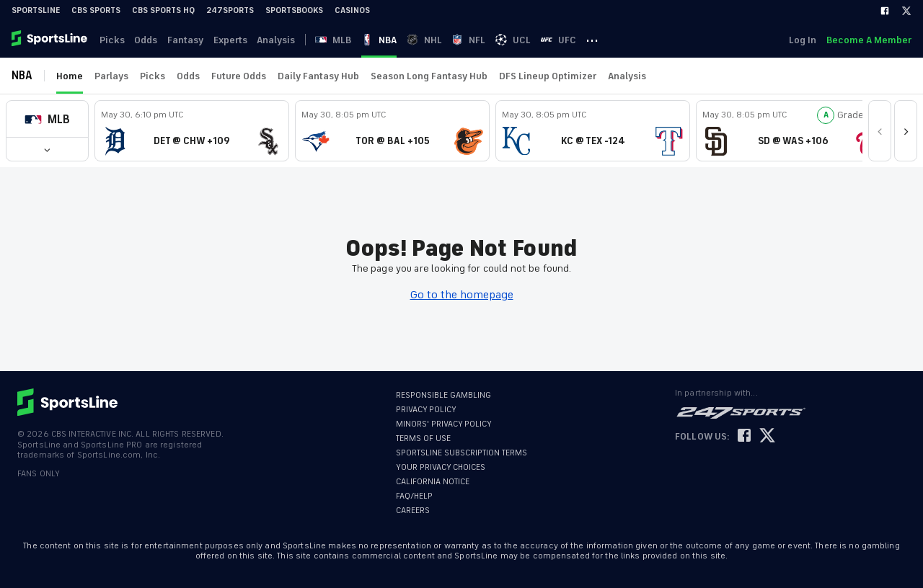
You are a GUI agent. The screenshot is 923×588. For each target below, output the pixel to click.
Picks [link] (114, 40)
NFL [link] (486, 40)
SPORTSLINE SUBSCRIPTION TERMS (461, 453)
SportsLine (36, 10)
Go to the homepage (462, 295)
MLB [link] (345, 40)
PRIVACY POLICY (426, 410)
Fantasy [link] (190, 40)
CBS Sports (96, 10)
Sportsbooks (294, 10)
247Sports (230, 10)
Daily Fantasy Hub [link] (318, 76)
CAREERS (413, 511)
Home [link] (70, 76)
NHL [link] (440, 40)
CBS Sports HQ (163, 10)
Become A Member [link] (869, 40)
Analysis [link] (284, 40)
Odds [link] (149, 40)
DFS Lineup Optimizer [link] (548, 76)
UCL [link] (532, 40)
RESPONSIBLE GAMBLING (443, 395)
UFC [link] (579, 40)
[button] (47, 119)
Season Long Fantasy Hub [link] (429, 76)
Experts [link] (237, 40)
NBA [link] (393, 40)
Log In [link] (801, 40)
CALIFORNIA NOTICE (433, 482)
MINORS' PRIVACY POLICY (444, 424)
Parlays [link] (111, 76)
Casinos (352, 10)
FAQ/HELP (414, 496)
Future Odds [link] (239, 76)
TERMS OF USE (423, 438)
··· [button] (614, 40)
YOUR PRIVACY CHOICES (441, 467)
